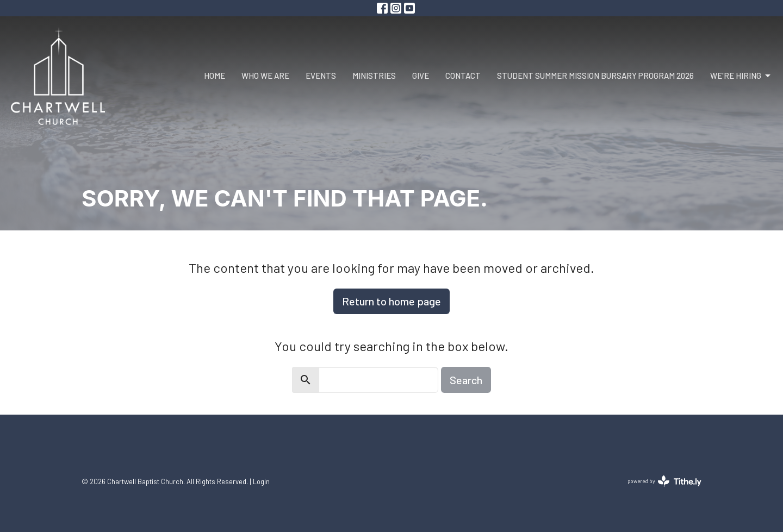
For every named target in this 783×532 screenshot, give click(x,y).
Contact (463, 76)
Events (321, 76)
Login (261, 481)
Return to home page (391, 301)
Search (466, 380)
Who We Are (265, 76)
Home (215, 76)
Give (421, 76)
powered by (664, 481)
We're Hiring (741, 76)
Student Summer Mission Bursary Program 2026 (595, 76)
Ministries (374, 76)
